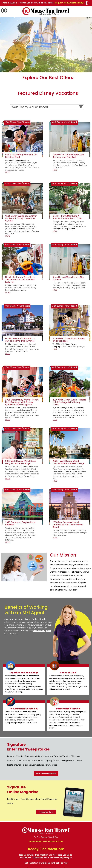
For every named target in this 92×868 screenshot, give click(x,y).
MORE (8, 172)
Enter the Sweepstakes (46, 774)
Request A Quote (56, 841)
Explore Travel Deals (38, 841)
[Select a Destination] (47, 107)
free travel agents (42, 631)
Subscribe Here (46, 812)
